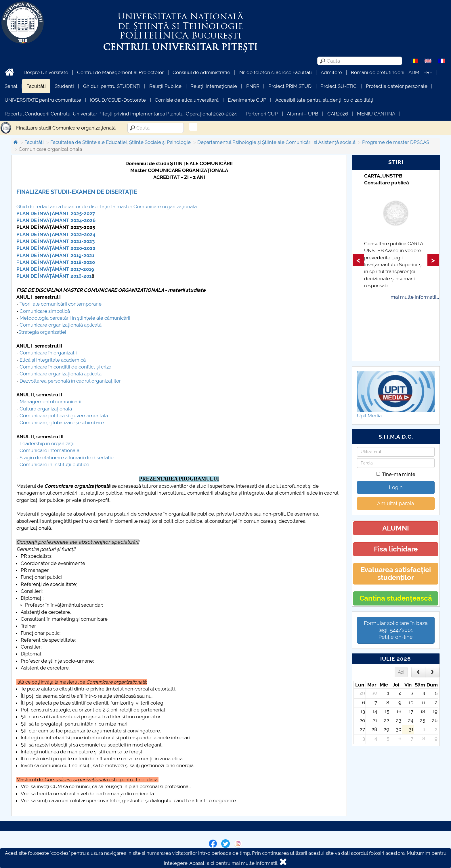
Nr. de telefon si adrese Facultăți (276, 72)
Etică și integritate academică (53, 360)
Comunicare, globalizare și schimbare (62, 423)
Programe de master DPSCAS (396, 142)
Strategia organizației (42, 332)
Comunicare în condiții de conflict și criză (65, 367)
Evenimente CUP (247, 100)
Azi (401, 672)
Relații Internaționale (214, 86)
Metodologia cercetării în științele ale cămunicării (75, 318)
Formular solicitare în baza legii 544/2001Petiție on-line (396, 630)
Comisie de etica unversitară (187, 100)
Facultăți (36, 86)
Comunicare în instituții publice (54, 464)
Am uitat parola (396, 503)
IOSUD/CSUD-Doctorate (118, 100)
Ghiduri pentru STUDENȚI (112, 86)
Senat (11, 86)
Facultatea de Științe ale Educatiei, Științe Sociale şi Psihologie (121, 142)
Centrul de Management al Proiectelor (120, 72)
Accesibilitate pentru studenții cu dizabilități (324, 100)
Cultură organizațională (46, 409)
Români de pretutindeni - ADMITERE (392, 72)
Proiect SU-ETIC (339, 86)
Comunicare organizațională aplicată (61, 325)
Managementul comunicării (50, 402)
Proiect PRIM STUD (290, 86)
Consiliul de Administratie (201, 72)
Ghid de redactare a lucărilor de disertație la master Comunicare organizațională (107, 207)
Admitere (331, 72)
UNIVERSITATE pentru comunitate (43, 100)
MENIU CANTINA (376, 114)
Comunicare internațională (49, 450)
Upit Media (369, 416)
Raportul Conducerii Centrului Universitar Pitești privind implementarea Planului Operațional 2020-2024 (121, 114)
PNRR (253, 86)
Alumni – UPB (302, 114)
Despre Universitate (46, 72)
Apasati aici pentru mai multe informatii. (234, 863)
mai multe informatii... (415, 297)
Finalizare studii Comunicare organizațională (66, 128)
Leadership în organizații (47, 443)
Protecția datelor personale (397, 86)
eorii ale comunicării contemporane (62, 304)
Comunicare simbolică (45, 311)
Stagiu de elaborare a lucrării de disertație (67, 458)
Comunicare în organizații (48, 353)
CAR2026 (338, 114)
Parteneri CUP (262, 114)
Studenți (64, 86)
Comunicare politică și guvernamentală (64, 416)
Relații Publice (165, 86)
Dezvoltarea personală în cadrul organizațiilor (70, 381)
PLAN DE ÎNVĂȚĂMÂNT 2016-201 (54, 276)
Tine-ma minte (396, 474)
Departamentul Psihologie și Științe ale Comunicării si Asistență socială (276, 142)
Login (396, 487)
